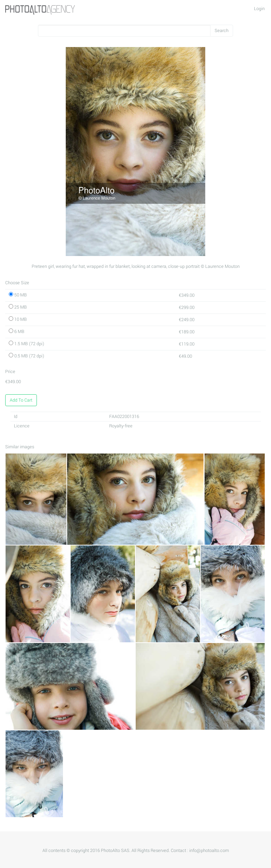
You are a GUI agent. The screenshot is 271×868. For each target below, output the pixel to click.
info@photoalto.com (209, 851)
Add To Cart (21, 400)
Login (259, 9)
